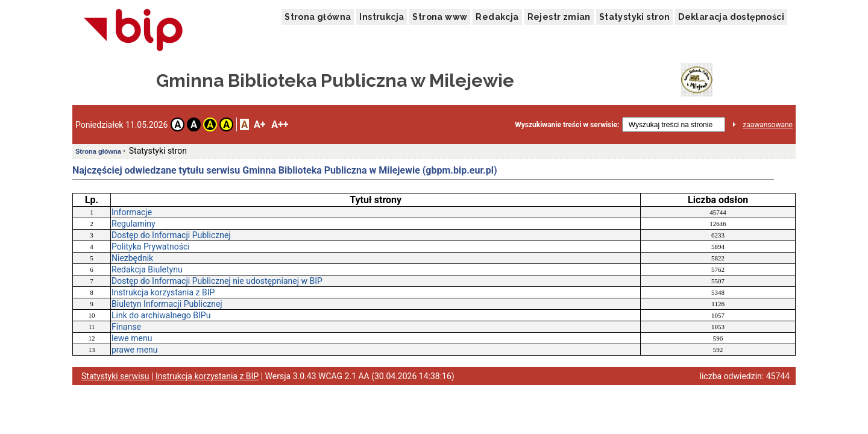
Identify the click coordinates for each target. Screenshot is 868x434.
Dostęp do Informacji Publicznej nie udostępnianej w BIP (217, 281)
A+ (259, 124)
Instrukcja (382, 17)
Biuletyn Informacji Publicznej (167, 304)
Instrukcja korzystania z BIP (163, 292)
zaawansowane (768, 125)
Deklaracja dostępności (731, 17)
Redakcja (497, 17)
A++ (280, 124)
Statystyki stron (634, 17)
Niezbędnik (132, 258)
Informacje (132, 212)
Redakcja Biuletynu (147, 269)
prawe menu (135, 350)
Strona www (440, 17)
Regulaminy (134, 224)
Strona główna (318, 17)
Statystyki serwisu (115, 376)
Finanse (126, 327)
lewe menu (132, 338)
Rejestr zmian (559, 17)
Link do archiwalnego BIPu (161, 315)
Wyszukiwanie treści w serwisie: (567, 125)
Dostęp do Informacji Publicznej (171, 235)
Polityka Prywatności (151, 247)
